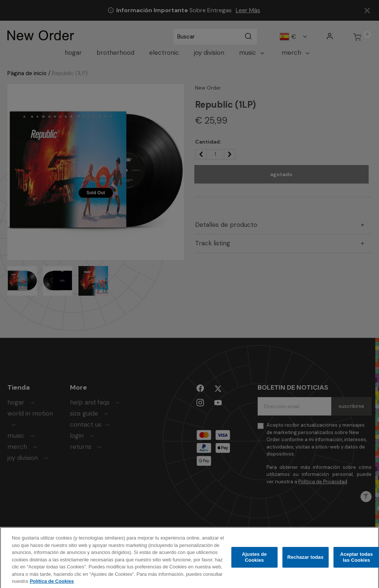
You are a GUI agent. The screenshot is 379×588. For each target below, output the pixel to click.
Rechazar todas (305, 561)
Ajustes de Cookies (254, 561)
